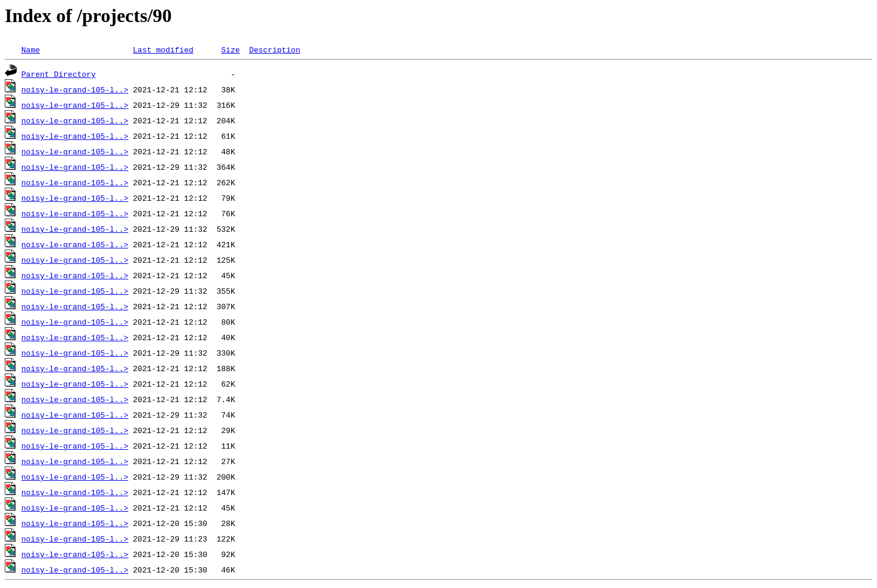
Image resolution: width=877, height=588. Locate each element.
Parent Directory (59, 74)
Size (230, 49)
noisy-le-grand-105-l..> (75, 89)
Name (31, 49)
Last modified (163, 49)
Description (275, 49)
